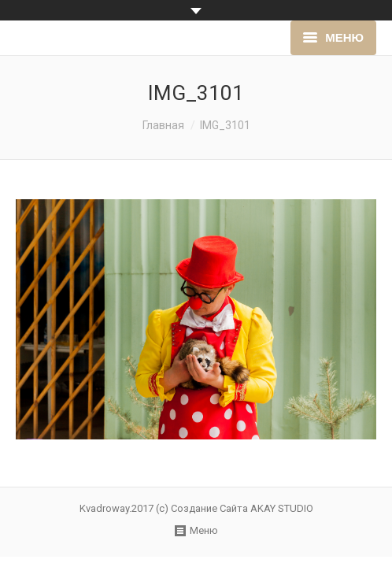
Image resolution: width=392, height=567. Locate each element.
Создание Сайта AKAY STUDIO (242, 508)
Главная (163, 125)
